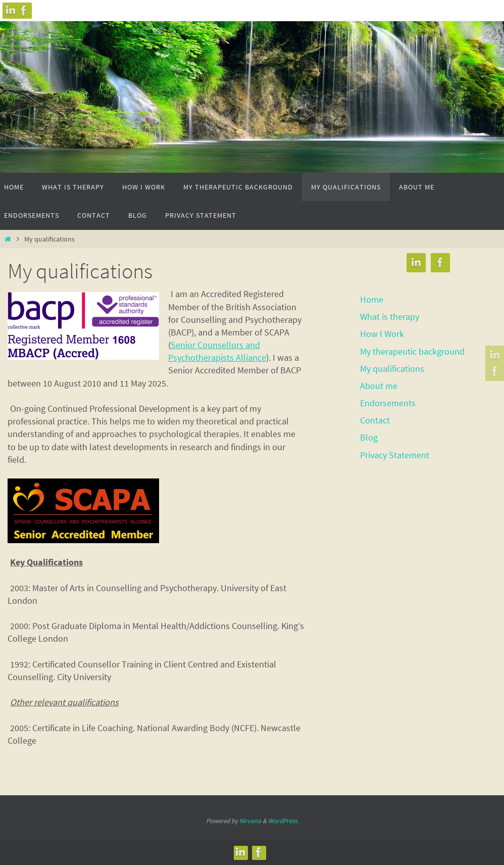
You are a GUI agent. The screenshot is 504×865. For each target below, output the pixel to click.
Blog (369, 437)
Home (372, 299)
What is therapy (390, 317)
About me (379, 386)
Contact (375, 420)
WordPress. (283, 821)
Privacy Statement (395, 455)
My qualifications (392, 369)
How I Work (382, 334)
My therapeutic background (412, 351)
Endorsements (388, 403)
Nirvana (250, 821)
